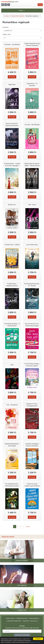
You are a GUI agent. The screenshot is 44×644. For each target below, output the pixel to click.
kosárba (12, 77)
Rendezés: (6, 27)
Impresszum (34, 621)
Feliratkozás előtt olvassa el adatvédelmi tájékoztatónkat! (22, 628)
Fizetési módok (10, 618)
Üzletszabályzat (34, 618)
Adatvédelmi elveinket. (35, 642)
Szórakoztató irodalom (17, 16)
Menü (22, 10)
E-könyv (7, 16)
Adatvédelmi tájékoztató (14, 621)
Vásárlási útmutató (22, 618)
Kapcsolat (26, 621)
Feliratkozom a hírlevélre (22, 635)
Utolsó (28, 527)
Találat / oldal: (7, 34)
